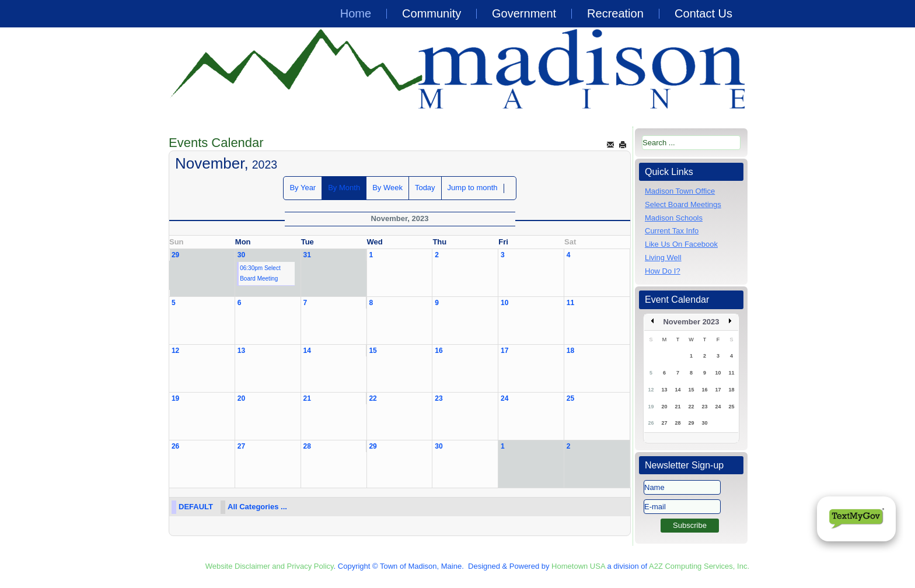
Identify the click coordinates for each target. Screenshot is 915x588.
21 (307, 398)
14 (307, 351)
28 (307, 446)
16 (439, 351)
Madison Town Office (680, 191)
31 (307, 255)
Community (432, 13)
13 (241, 351)
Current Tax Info (672, 231)
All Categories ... (257, 507)
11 (570, 303)
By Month (344, 188)
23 (439, 398)
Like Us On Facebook (681, 244)
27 (241, 446)
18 (570, 351)
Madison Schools (674, 218)
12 (175, 351)
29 (175, 255)
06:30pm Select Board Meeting (260, 273)
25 (570, 398)
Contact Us (703, 13)
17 (504, 351)
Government (524, 13)
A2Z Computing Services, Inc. (699, 566)
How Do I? (663, 271)
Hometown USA (578, 566)
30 (241, 255)
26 (175, 446)
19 (175, 398)
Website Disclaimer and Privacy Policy (270, 566)
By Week (387, 188)
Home (356, 13)
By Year (303, 188)
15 (373, 351)
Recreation (615, 13)
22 (373, 398)
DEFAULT (196, 507)
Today (425, 188)
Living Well (663, 258)
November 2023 (691, 322)
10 (504, 303)
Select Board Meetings (683, 204)
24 (504, 398)
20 (241, 398)
